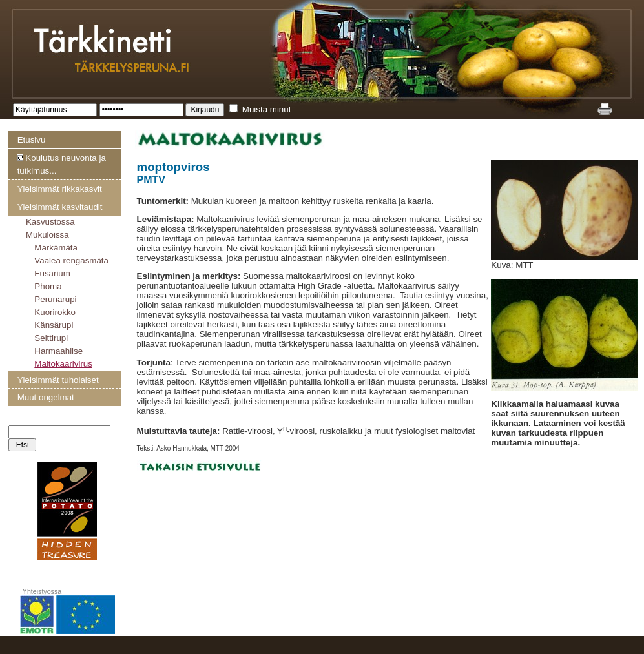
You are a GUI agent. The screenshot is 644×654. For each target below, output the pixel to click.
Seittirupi (51, 338)
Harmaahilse (58, 351)
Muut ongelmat (46, 397)
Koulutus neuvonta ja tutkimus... (62, 164)
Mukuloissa (47, 235)
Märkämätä (56, 248)
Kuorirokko (55, 312)
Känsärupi (54, 325)
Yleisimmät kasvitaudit (60, 207)
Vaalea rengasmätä (71, 261)
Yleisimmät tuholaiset (58, 380)
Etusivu (32, 140)
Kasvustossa (50, 222)
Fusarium (52, 273)
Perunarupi (55, 299)
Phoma (48, 286)
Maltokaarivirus (63, 364)
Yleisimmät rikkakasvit (60, 189)
